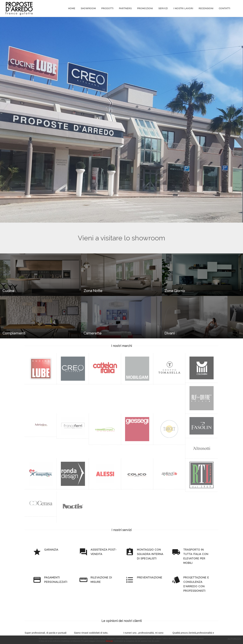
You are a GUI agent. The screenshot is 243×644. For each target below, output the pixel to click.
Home (72, 8)
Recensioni (206, 8)
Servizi (163, 8)
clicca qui (109, 641)
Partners (125, 8)
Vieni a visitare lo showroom (121, 238)
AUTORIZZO (234, 639)
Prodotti (107, 8)
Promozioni (145, 8)
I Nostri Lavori (183, 8)
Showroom (88, 8)
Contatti (225, 8)
